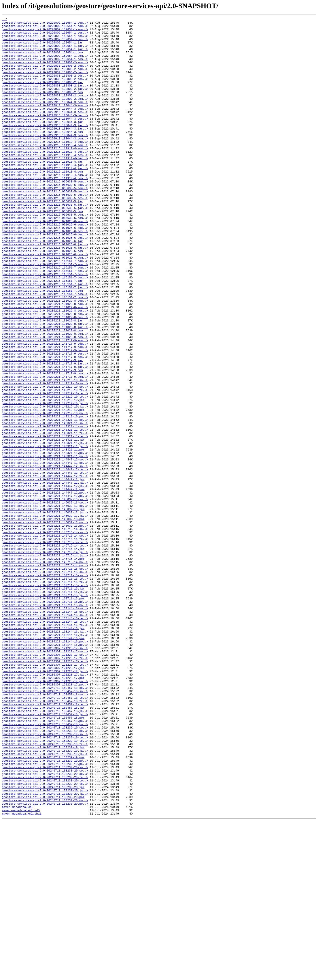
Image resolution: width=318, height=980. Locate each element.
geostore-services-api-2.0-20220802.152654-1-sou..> (45, 24)
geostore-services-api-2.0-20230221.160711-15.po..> (45, 719)
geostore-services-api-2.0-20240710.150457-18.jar (43, 846)
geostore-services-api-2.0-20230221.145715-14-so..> (45, 631)
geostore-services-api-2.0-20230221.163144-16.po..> (45, 766)
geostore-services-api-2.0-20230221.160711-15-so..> (45, 679)
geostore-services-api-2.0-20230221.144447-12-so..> (45, 548)
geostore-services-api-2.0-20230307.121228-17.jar (43, 798)
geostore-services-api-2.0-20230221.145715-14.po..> (45, 671)
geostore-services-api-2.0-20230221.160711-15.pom (43, 715)
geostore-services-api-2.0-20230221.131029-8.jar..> (45, 385)
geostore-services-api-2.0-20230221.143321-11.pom (43, 536)
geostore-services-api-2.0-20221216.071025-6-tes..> (45, 274)
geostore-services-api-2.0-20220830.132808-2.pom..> (45, 111)
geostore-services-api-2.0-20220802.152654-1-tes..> (45, 36)
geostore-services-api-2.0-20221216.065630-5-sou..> (45, 214)
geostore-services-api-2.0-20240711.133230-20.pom (43, 953)
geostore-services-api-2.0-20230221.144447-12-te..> (45, 560)
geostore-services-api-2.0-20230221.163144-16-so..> (45, 727)
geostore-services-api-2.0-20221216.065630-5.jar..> (45, 242)
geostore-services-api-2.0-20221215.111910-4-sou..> (45, 167)
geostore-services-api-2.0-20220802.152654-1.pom (42, 60)
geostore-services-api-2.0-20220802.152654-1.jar (42, 48)
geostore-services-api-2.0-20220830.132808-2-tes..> (45, 83)
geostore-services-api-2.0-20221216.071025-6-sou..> (45, 262)
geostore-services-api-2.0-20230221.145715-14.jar (43, 655)
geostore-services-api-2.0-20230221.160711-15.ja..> (45, 707)
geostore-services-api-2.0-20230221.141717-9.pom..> (45, 445)
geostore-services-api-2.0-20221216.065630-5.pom (42, 250)
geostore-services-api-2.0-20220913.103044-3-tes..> (45, 131)
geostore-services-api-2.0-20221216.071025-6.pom (42, 298)
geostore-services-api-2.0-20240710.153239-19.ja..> (45, 897)
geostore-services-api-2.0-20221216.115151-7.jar (42, 334)
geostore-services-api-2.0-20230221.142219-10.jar (43, 477)
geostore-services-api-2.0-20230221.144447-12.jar (43, 572)
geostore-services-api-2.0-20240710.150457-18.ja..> (45, 850)
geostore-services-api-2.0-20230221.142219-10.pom (43, 488)
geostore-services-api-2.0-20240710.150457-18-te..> (45, 834)
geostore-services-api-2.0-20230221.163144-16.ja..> (45, 755)
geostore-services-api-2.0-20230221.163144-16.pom (43, 762)
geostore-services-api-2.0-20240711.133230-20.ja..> (45, 945)
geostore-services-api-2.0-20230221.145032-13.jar (43, 608)
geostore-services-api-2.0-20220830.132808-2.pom (42, 107)
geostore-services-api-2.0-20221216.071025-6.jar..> (45, 290)
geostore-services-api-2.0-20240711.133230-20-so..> (45, 917)
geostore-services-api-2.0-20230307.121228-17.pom (43, 810)
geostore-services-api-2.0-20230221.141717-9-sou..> (45, 405)
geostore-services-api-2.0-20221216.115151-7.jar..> (45, 338)
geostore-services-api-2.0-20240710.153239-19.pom (43, 905)
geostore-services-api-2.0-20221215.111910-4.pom (42, 203)
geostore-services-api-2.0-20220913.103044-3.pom (42, 155)
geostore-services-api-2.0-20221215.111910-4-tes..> (45, 179)
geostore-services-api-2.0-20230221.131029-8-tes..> (45, 369)
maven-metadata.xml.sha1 (22, 973)
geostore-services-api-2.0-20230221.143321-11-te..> (45, 512)
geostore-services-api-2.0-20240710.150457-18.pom (43, 858)
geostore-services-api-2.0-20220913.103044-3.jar (42, 143)
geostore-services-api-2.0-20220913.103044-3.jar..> (45, 147)
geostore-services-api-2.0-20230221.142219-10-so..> (45, 453)
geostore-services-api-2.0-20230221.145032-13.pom (43, 620)
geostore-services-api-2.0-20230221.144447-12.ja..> (45, 576)
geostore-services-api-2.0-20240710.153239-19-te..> (45, 882)
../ (4, 20)
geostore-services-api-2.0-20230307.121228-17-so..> (45, 774)
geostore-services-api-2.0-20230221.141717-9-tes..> (45, 417)
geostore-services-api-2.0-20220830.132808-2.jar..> (45, 99)
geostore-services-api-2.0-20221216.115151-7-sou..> (45, 310)
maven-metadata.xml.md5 (21, 969)
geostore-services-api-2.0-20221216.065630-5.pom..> (45, 254)
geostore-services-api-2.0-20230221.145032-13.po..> (45, 623)
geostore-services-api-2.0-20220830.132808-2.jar (42, 95)
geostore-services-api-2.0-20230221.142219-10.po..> (45, 492)
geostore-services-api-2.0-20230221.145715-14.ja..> (45, 659)
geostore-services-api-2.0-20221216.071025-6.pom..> (45, 302)
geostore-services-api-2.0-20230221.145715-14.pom (43, 667)
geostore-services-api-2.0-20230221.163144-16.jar (43, 751)
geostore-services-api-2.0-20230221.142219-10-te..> (45, 465)
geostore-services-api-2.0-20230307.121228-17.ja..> (45, 802)
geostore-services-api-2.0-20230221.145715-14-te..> (45, 643)
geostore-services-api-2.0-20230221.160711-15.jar (43, 703)
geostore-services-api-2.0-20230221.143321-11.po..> (45, 540)
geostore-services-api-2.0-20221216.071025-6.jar (42, 286)
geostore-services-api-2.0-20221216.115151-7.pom (42, 345)
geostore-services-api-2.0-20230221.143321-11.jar (43, 524)
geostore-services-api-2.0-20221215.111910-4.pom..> (45, 207)
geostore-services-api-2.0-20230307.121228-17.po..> (45, 814)
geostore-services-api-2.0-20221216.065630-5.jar (42, 238)
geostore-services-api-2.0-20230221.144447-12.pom (43, 584)
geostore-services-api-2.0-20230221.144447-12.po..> (45, 588)
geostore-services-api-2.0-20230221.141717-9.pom (42, 441)
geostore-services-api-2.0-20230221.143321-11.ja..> (45, 528)
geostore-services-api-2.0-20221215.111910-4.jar (42, 191)
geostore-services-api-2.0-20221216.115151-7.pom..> (45, 349)
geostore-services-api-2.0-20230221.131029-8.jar (42, 381)
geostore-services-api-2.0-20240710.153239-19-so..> (45, 870)
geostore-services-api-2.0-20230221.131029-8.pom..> (45, 397)
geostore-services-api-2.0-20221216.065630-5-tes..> (45, 226)
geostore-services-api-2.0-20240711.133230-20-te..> (45, 929)
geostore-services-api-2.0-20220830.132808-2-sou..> (45, 71)
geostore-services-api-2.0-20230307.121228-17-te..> (45, 786)
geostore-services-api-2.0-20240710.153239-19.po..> (45, 909)
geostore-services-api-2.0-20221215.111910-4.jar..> (45, 195)
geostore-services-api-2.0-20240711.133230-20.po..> (45, 957)
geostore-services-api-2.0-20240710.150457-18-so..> (45, 822)
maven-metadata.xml (17, 965)
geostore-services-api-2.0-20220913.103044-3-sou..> (45, 119)
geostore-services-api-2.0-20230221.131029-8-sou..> (45, 357)
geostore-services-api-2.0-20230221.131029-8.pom (42, 393)
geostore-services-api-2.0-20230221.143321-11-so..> (45, 500)
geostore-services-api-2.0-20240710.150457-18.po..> (45, 862)
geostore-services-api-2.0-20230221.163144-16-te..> (45, 739)
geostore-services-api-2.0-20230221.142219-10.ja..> (45, 481)
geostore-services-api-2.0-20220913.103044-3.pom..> (45, 159)
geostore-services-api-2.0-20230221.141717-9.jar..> (45, 433)
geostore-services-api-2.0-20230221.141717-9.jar (42, 429)
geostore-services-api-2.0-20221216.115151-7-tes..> (45, 322)
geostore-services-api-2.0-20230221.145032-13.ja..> (45, 612)
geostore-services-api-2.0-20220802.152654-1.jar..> (45, 52)
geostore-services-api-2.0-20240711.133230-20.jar (43, 941)
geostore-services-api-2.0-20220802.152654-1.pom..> (45, 64)
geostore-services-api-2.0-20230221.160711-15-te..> (45, 691)
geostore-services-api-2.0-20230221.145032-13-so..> (45, 596)
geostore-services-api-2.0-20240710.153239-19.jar (43, 894)
